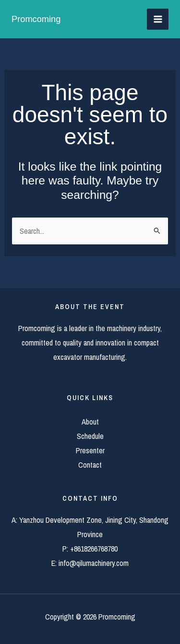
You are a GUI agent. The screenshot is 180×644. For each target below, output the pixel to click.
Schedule (90, 436)
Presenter (90, 450)
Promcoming (36, 19)
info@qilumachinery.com (94, 563)
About (90, 422)
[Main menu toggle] (158, 19)
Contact (90, 465)
